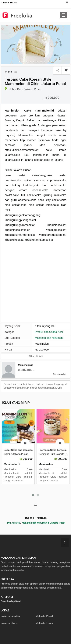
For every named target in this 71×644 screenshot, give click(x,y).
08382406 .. (26, 370)
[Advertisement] (35, 281)
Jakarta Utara (9, 623)
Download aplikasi (11, 601)
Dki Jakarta (13, 523)
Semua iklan (60, 374)
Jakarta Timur (45, 623)
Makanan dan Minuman (49, 338)
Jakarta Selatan (10, 616)
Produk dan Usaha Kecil (49, 332)
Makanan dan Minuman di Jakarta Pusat (43, 523)
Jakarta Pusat (45, 616)
